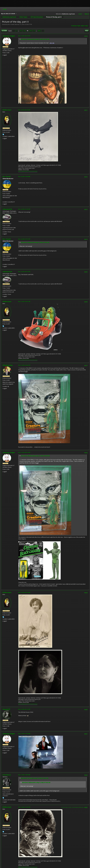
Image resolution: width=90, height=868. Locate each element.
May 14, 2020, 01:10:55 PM (24, 209)
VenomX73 (6, 709)
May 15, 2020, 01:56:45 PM (24, 365)
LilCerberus (7, 775)
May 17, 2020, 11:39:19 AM (24, 734)
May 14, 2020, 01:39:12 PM (24, 239)
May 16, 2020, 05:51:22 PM (24, 709)
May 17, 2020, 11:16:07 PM (24, 807)
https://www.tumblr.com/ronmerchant (28, 171)
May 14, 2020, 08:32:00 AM (24, 110)
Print (87, 31)
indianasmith (7, 209)
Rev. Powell (7, 177)
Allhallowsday (8, 365)
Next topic (85, 26)
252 (39, 31)
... (19, 31)
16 (31, 31)
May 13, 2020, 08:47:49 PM (24, 36)
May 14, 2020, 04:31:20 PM (24, 272)
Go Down (4, 31)
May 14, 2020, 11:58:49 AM (24, 177)
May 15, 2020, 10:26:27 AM (24, 302)
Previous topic (76, 26)
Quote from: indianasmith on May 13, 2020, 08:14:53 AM (35, 39)
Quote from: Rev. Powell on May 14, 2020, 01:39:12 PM (34, 778)
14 (24, 31)
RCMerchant (7, 110)
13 (21, 31)
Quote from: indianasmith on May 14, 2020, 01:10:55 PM (35, 242)
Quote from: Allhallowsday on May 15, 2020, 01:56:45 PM (35, 456)
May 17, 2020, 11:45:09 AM (24, 775)
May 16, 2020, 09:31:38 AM (24, 592)
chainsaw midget (9, 36)
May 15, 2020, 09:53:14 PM (24, 452)
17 (34, 31)
